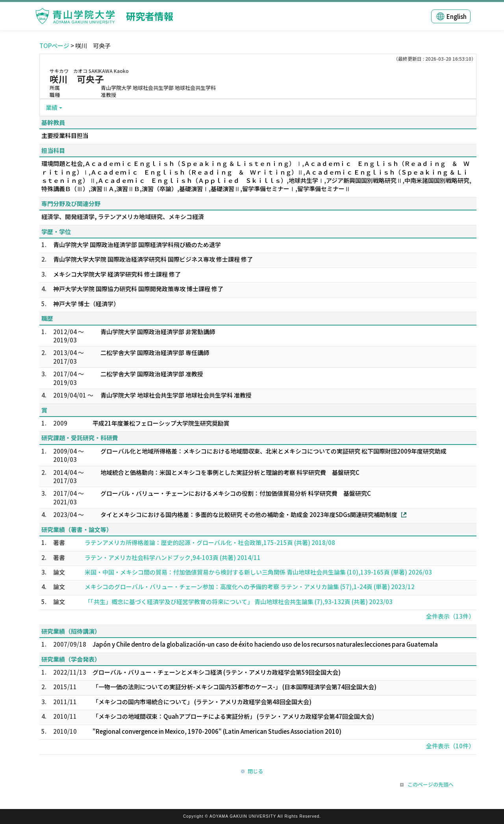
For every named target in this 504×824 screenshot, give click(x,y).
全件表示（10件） (450, 746)
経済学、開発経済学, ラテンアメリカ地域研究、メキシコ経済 (123, 217)
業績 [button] (52, 107)
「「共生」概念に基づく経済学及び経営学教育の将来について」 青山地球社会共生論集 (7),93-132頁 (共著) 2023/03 (239, 602)
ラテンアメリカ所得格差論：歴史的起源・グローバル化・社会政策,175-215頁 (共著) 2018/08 (210, 542)
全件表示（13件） (450, 616)
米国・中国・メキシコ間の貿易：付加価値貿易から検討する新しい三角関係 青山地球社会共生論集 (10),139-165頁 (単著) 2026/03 (258, 572)
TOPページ (54, 46)
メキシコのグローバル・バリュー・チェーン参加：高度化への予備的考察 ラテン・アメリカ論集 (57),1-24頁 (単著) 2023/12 (250, 587)
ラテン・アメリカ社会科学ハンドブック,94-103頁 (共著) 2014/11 (173, 557)
